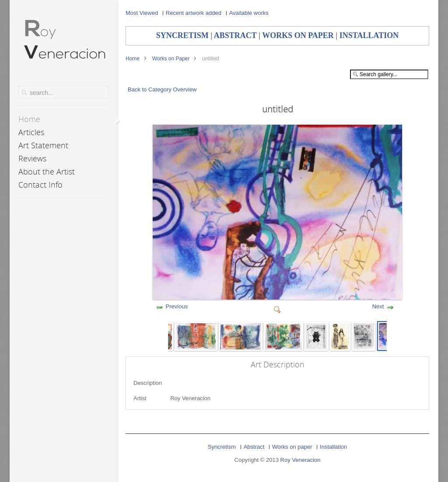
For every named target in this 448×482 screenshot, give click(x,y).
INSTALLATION (369, 35)
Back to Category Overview (162, 89)
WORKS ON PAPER (298, 35)
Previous (177, 306)
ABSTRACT (235, 35)
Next (378, 306)
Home (133, 59)
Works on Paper (171, 59)
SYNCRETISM (182, 35)
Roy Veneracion (301, 460)
